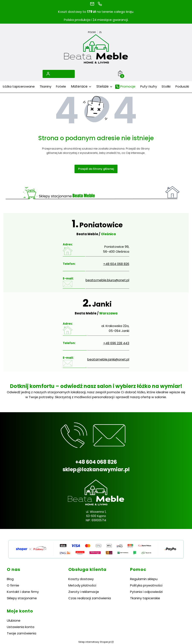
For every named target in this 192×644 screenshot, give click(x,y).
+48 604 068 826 (116, 264)
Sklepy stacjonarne (22, 598)
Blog (10, 579)
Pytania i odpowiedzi (146, 592)
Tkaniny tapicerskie (145, 598)
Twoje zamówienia (21, 633)
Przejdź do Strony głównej (96, 169)
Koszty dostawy (81, 579)
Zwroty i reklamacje (84, 592)
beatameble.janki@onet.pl (108, 359)
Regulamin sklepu (144, 579)
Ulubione (14, 620)
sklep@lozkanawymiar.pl (96, 469)
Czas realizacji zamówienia (90, 598)
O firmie (13, 585)
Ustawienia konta (21, 627)
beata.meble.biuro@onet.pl (107, 280)
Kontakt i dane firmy (23, 592)
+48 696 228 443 (116, 343)
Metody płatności (82, 585)
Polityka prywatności (146, 585)
